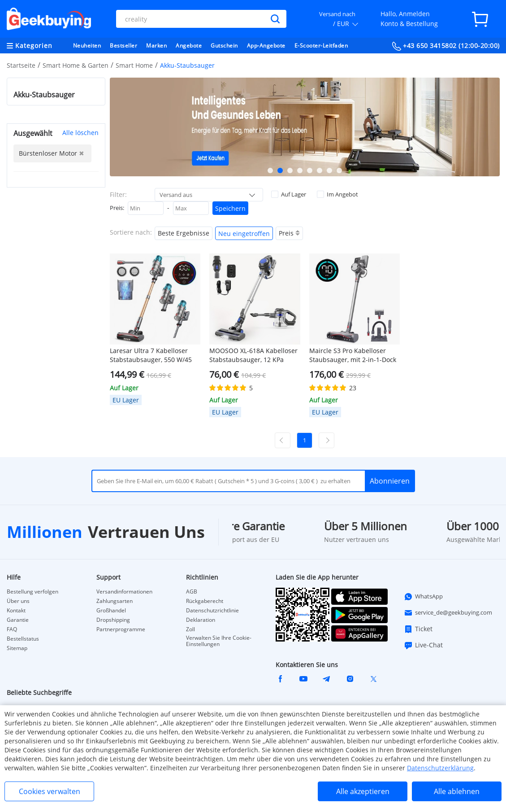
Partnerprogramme (121, 629)
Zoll (190, 629)
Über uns (18, 601)
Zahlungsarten (115, 601)
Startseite (21, 65)
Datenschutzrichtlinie (212, 611)
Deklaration (201, 620)
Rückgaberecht (205, 601)
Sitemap (17, 648)
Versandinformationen (124, 592)
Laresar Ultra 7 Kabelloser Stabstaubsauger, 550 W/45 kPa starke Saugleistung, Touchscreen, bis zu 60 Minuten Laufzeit (151, 355)
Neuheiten (87, 46)
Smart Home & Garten (76, 65)
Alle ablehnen (457, 791)
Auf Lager (289, 194)
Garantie (18, 620)
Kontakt (16, 611)
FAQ (12, 629)
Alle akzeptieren (363, 791)
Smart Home (134, 65)
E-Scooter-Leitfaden (321, 46)
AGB (192, 592)
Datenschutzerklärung (440, 768)
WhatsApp (423, 597)
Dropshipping (113, 620)
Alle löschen (80, 133)
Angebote (189, 46)
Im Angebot (337, 194)
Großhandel (111, 611)
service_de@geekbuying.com (448, 613)
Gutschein (224, 46)
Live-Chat (423, 645)
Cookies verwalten (50, 791)
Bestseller (123, 46)
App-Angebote (266, 46)
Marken (156, 46)
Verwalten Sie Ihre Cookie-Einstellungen (219, 641)
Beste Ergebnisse (184, 233)
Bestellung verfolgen (32, 592)
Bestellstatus (23, 639)
